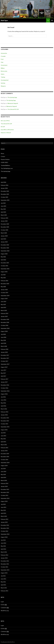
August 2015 (4, 430)
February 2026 (5, 185)
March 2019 (4, 310)
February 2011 (5, 591)
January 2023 (4, 242)
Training (3, 77)
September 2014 (5, 463)
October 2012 (4, 531)
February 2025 (5, 218)
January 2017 (4, 382)
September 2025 (5, 200)
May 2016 (3, 403)
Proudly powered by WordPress (8, 642)
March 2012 (4, 552)
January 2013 (4, 522)
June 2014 (3, 471)
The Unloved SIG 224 (13, 109)
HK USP (3, 127)
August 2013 (4, 501)
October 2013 (4, 495)
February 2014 (5, 483)
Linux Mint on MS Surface (7, 130)
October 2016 (4, 388)
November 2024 (5, 227)
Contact (3, 156)
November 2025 (5, 194)
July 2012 (3, 540)
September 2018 (5, 328)
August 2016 (4, 394)
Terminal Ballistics (5, 165)
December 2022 (5, 245)
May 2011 (3, 582)
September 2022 (5, 251)
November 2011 (5, 564)
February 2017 (5, 379)
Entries (4, 605)
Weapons (3, 86)
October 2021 (4, 266)
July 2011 (3, 576)
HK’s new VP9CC (5, 121)
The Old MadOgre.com (7, 168)
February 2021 (5, 281)
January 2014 (4, 486)
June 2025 (3, 206)
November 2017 (5, 358)
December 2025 (5, 191)
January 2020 (4, 290)
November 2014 (5, 457)
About (2, 153)
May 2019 (3, 304)
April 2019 (3, 307)
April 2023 (3, 239)
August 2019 (4, 299)
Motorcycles (4, 71)
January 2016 (4, 415)
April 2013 (3, 513)
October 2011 (4, 567)
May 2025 (3, 209)
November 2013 (5, 492)
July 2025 (3, 203)
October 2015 (4, 424)
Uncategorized (5, 80)
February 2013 (5, 519)
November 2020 (5, 284)
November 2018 (5, 322)
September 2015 (5, 427)
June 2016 (3, 400)
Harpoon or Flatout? (6, 133)
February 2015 (5, 448)
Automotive (4, 53)
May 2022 (3, 257)
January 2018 (4, 352)
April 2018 (3, 343)
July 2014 (3, 469)
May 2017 (3, 373)
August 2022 (4, 254)
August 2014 (4, 466)
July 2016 (3, 397)
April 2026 (3, 182)
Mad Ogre (4, 20)
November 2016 (5, 385)
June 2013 (3, 507)
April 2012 (3, 549)
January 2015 (4, 451)
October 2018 (4, 325)
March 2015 (4, 445)
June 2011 (3, 579)
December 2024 (5, 224)
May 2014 (3, 474)
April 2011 (3, 585)
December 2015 (5, 418)
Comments (5, 608)
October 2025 (4, 197)
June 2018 (3, 337)
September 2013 (5, 498)
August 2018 (4, 331)
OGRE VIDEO (4, 162)
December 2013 (5, 489)
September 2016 (5, 391)
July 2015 (3, 433)
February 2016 (5, 412)
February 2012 (5, 555)
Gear (2, 62)
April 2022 (3, 260)
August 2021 (4, 272)
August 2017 (4, 367)
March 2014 (4, 480)
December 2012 (5, 525)
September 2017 (5, 364)
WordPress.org (5, 611)
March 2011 (4, 588)
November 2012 (5, 528)
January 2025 (4, 221)
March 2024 (4, 233)
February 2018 (5, 349)
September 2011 (5, 570)
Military (3, 68)
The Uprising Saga (12, 97)
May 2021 (3, 278)
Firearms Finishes (5, 159)
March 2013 (4, 516)
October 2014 (4, 460)
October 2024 (4, 230)
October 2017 (4, 361)
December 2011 (5, 561)
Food (2, 59)
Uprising (3, 83)
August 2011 (4, 573)
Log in (2, 602)
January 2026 (4, 188)
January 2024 (4, 236)
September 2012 (5, 534)
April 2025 (3, 212)
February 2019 (5, 313)
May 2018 (3, 340)
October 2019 (4, 293)
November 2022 (5, 248)
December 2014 (5, 454)
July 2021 (3, 275)
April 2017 (3, 376)
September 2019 (5, 296)
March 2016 (4, 409)
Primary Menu (52, 20)
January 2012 (4, 558)
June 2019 (3, 301)
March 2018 (4, 346)
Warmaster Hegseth (13, 103)
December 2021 (5, 263)
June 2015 (3, 436)
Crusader (3, 56)
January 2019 (4, 316)
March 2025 (4, 215)
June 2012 (3, 543)
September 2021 (5, 269)
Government (4, 65)
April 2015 (3, 442)
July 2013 (3, 504)
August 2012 (4, 537)
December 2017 (5, 355)
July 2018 (3, 334)
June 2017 (3, 370)
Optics (3, 74)
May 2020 (3, 287)
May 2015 (3, 439)
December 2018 (5, 319)
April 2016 (3, 406)
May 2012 (3, 546)
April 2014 (3, 477)
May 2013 (3, 510)
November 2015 (5, 421)
